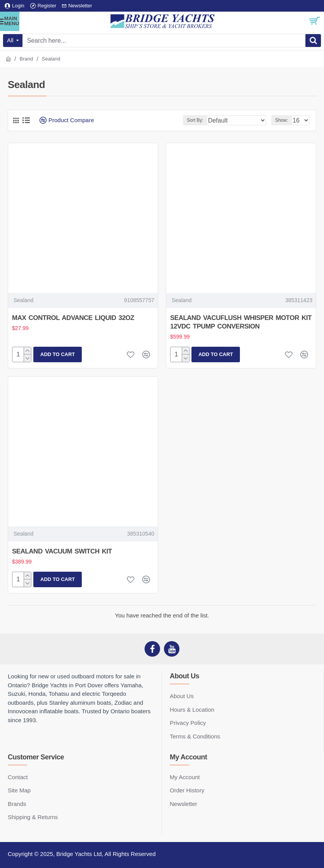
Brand (27, 59)
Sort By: (195, 120)
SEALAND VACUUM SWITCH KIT (62, 551)
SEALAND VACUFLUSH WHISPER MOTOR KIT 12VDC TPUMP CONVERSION (241, 322)
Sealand (23, 300)
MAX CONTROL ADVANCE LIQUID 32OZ (73, 318)
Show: (282, 120)
